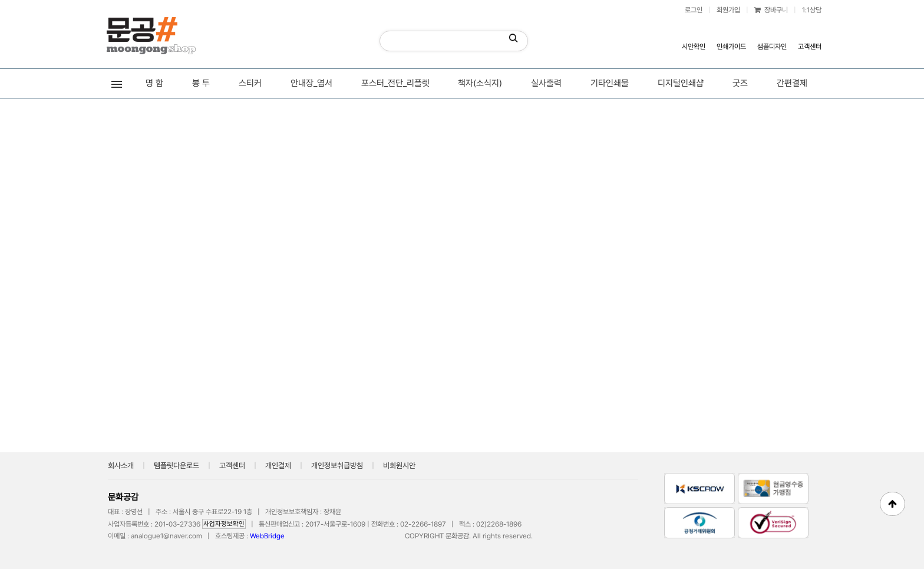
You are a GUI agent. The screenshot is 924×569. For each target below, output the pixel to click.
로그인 (694, 10)
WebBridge (267, 536)
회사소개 (121, 466)
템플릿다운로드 (176, 466)
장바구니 (771, 10)
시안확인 (694, 47)
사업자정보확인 (224, 524)
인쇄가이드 (731, 47)
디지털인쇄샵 (681, 83)
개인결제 (278, 466)
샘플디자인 (772, 47)
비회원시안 (399, 466)
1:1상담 (812, 10)
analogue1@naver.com (166, 536)
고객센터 (810, 47)
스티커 (250, 83)
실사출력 (546, 83)
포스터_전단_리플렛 (395, 83)
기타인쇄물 (610, 83)
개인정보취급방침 (337, 466)
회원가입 (728, 10)
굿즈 (740, 83)
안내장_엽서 (311, 83)
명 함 (154, 83)
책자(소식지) (480, 83)
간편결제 (792, 83)
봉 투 (201, 83)
